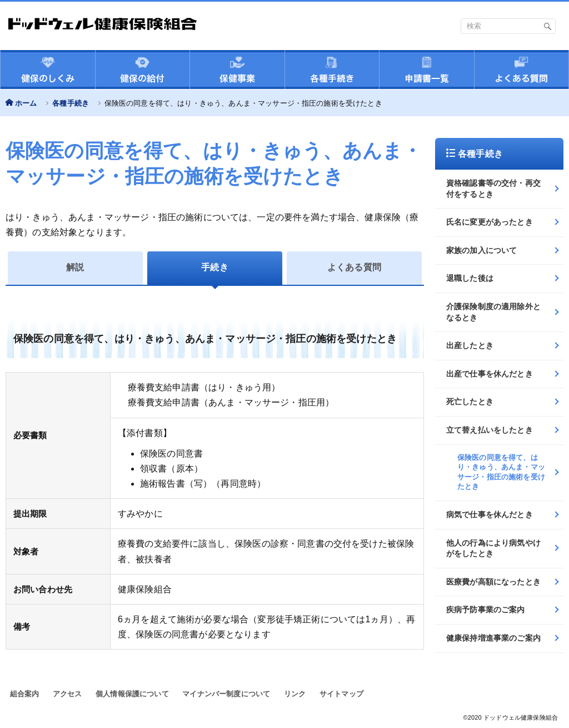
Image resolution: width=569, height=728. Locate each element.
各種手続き (71, 103)
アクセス (68, 694)
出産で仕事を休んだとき (490, 374)
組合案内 (25, 694)
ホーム (26, 103)
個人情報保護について (132, 694)
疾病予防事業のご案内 (486, 610)
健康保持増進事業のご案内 (493, 638)
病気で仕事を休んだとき (490, 514)
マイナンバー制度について (226, 694)
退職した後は (470, 278)
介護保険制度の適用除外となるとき (493, 312)
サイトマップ (341, 694)
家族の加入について (481, 250)
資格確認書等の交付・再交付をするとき (493, 189)
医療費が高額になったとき (493, 582)
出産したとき (470, 345)
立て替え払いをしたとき (490, 430)
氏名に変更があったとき (490, 222)
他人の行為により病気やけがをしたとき (493, 548)
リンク (295, 694)
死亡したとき (470, 402)
